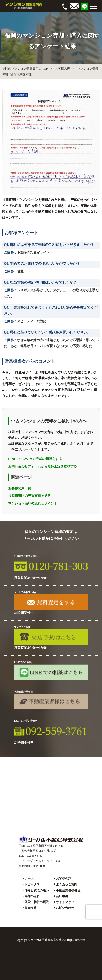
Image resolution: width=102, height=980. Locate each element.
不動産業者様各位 (68, 890)
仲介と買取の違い (37, 890)
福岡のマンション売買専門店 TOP (25, 69)
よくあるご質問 (67, 884)
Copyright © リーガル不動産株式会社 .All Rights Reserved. (51, 940)
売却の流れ (32, 896)
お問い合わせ (65, 908)
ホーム (29, 878)
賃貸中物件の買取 (37, 902)
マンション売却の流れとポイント (33, 503)
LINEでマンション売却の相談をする (35, 459)
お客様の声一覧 (20, 488)
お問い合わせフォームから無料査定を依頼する (42, 466)
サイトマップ (65, 902)
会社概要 (62, 896)
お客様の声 (62, 69)
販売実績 (31, 908)
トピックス (32, 884)
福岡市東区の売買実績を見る (29, 496)
